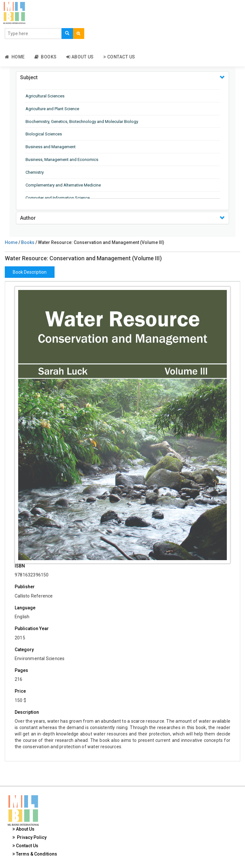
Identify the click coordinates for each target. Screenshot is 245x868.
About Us (80, 57)
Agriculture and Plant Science (52, 109)
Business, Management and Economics (62, 160)
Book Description (30, 272)
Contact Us (119, 57)
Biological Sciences (44, 134)
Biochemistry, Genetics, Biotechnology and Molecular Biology (82, 122)
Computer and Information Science (58, 198)
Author (28, 218)
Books (46, 57)
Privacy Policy (30, 837)
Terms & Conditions (35, 854)
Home (15, 57)
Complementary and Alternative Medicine (63, 185)
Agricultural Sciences (45, 96)
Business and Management (51, 147)
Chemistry (35, 172)
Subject (29, 77)
